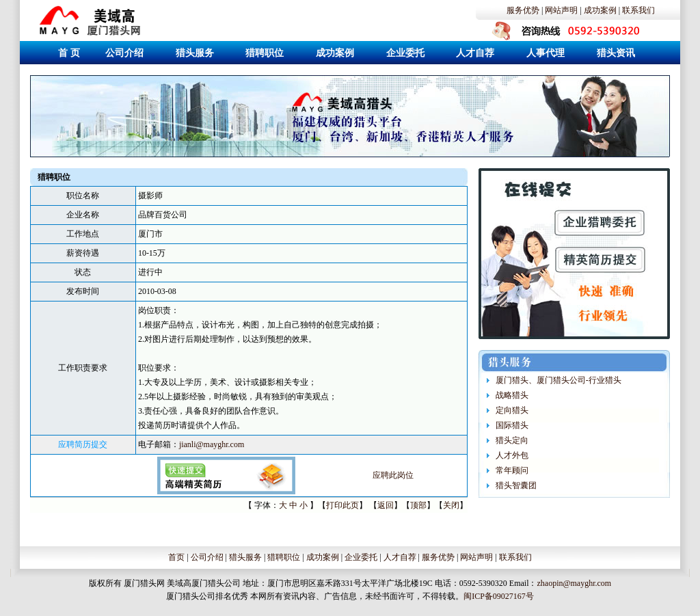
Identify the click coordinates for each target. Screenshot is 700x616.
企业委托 (361, 557)
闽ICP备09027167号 (499, 596)
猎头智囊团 (516, 485)
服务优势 (523, 10)
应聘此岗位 (393, 475)
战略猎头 (512, 395)
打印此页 (342, 505)
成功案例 (600, 10)
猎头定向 (512, 440)
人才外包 (512, 455)
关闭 (451, 505)
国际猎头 (512, 425)
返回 (386, 505)
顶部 (418, 505)
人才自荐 (400, 557)
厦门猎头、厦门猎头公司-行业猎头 (558, 380)
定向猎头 (512, 410)
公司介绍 (207, 557)
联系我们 (638, 10)
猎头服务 (245, 557)
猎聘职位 (284, 557)
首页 (176, 557)
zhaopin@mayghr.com (574, 583)
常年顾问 (512, 470)
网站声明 (561, 10)
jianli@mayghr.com (212, 444)
